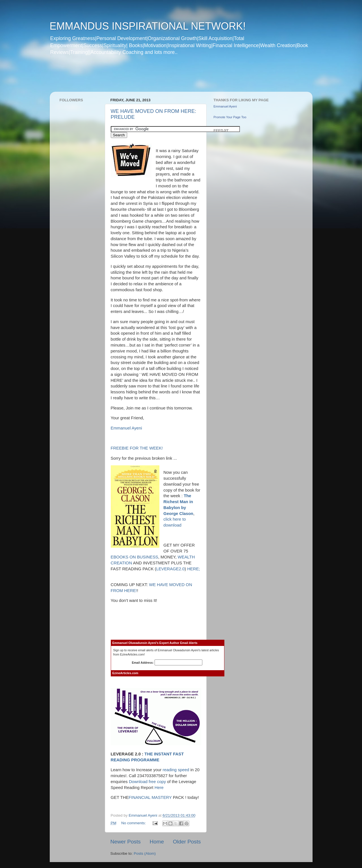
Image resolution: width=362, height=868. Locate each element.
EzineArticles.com (125, 673)
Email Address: (167, 663)
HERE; (193, 569)
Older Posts (187, 842)
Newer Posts (126, 842)
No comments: (134, 823)
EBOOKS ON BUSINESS (135, 557)
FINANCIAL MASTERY (150, 797)
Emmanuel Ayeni (126, 428)
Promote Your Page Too (230, 117)
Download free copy (148, 782)
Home (157, 842)
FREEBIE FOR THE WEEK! (137, 448)
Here (159, 788)
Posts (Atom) (145, 853)
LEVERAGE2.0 (171, 569)
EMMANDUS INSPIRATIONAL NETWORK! (148, 26)
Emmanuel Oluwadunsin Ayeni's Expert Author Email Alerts (155, 643)
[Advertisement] (158, 77)
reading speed (176, 770)
